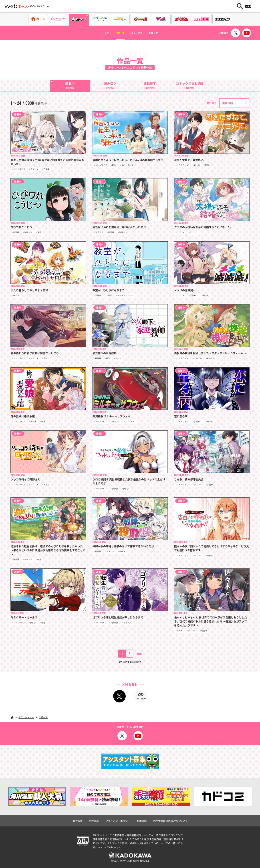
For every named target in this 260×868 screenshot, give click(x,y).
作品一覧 (116, 33)
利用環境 (142, 821)
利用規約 (94, 821)
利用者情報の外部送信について (170, 821)
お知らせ (161, 33)
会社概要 (78, 821)
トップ (97, 33)
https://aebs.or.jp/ (111, 847)
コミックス (139, 33)
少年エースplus (26, 717)
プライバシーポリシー (118, 821)
